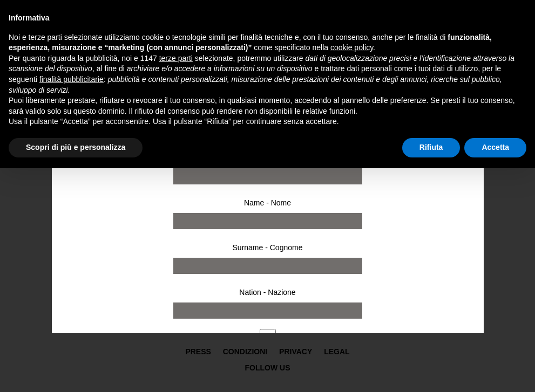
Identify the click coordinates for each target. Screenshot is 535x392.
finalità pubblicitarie (72, 79)
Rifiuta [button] (431, 147)
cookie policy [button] (352, 47)
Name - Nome (267, 203)
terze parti (176, 58)
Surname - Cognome (268, 247)
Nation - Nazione (267, 292)
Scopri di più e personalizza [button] (76, 147)
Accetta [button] (495, 147)
